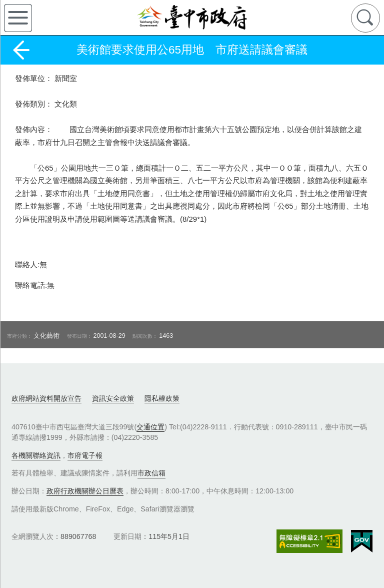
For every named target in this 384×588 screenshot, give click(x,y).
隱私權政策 (162, 398)
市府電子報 (85, 455)
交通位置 (150, 427)
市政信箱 (151, 473)
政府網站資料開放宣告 (46, 398)
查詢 (365, 18)
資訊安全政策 (113, 398)
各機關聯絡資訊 (36, 455)
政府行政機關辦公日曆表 (85, 491)
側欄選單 (18, 18)
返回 (21, 50)
